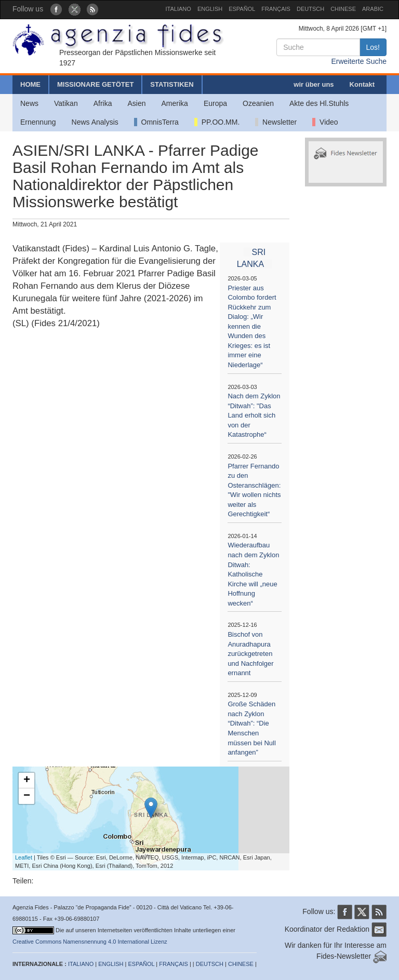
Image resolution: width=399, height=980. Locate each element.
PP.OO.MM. (217, 122)
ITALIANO (178, 9)
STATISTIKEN (172, 84)
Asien (136, 103)
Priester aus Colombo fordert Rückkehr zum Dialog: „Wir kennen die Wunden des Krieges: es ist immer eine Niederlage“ (252, 327)
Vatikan (66, 103)
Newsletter (276, 122)
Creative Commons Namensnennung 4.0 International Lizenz (90, 942)
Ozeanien (258, 103)
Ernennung (38, 122)
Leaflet (24, 857)
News (29, 103)
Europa (215, 103)
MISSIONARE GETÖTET (95, 84)
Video (325, 122)
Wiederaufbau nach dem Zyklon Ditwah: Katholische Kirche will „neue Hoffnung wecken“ (253, 574)
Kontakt (362, 84)
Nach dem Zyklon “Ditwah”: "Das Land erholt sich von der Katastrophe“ (254, 415)
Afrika (103, 103)
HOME (30, 84)
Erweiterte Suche (359, 61)
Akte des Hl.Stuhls (319, 103)
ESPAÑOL (242, 9)
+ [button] (27, 781)
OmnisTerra (156, 122)
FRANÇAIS (276, 9)
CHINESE (343, 9)
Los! (373, 47)
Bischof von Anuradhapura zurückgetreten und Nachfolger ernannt (250, 654)
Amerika (175, 103)
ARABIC (373, 9)
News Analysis (95, 122)
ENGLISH (210, 9)
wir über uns (314, 84)
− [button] (27, 796)
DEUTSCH (310, 9)
